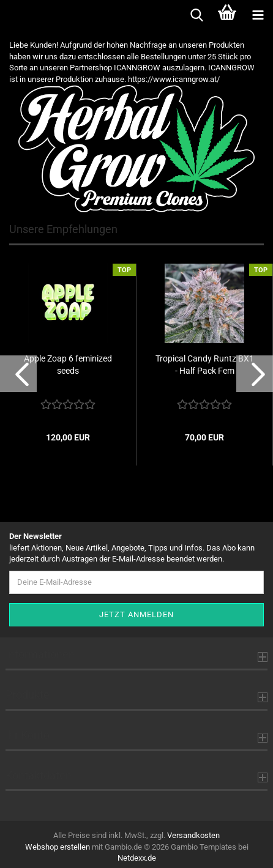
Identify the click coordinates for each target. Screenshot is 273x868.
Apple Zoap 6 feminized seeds (68, 365)
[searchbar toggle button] (196, 15)
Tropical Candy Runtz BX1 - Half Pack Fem (205, 365)
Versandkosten (193, 835)
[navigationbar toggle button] (258, 15)
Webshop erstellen (58, 847)
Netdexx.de (137, 858)
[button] (18, 374)
